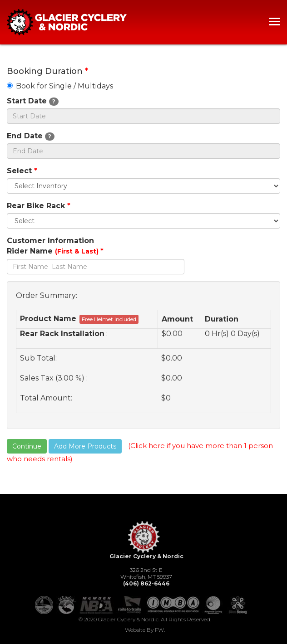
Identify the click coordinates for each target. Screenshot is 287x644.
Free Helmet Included (109, 319)
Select (22, 171)
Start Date (33, 101)
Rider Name (55, 251)
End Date (31, 136)
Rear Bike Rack (39, 206)
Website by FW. (145, 630)
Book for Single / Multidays (60, 86)
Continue (27, 446)
